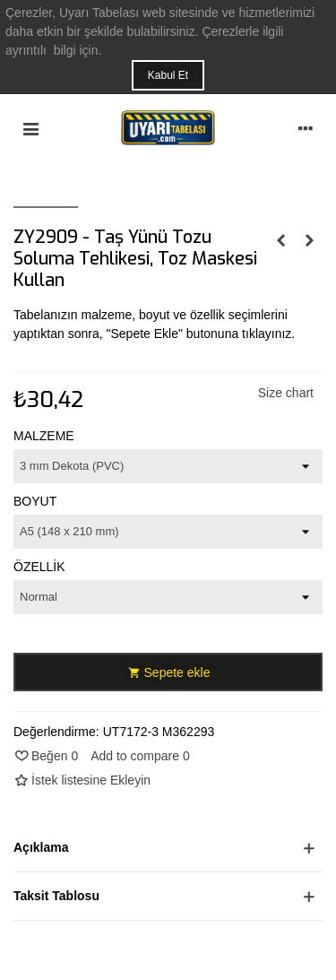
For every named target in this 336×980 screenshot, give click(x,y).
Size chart (286, 393)
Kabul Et (168, 75)
